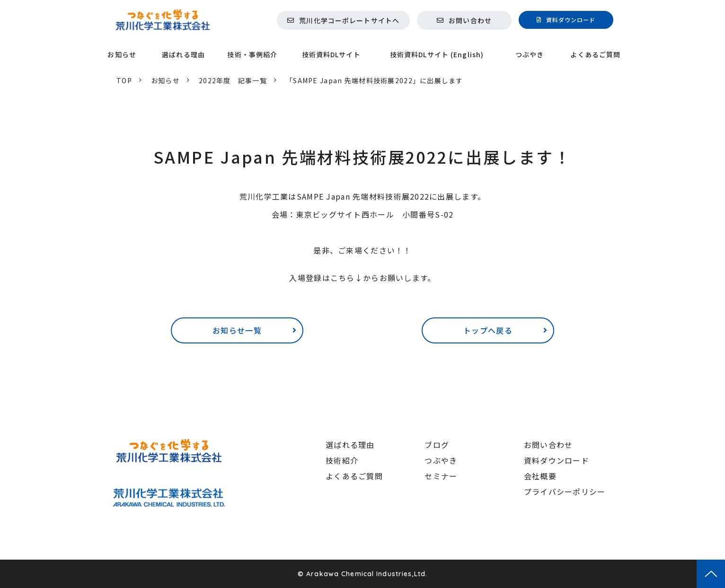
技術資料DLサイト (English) (437, 54)
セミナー (441, 476)
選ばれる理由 (183, 54)
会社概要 (540, 476)
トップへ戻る (488, 330)
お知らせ (122, 54)
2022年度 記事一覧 (233, 80)
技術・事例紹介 (252, 54)
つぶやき (530, 54)
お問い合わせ (470, 20)
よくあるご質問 (595, 54)
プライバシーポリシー (565, 491)
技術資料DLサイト (331, 54)
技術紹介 (342, 460)
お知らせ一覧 (237, 330)
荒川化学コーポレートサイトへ (349, 20)
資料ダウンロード (571, 20)
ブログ (437, 445)
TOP (124, 80)
